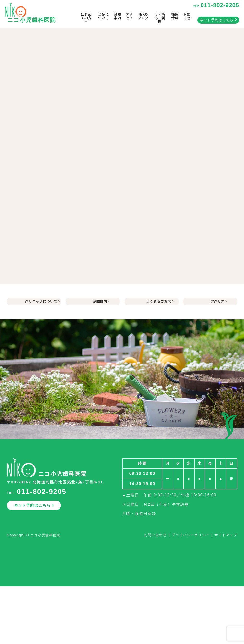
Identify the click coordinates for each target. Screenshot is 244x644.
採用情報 (175, 16)
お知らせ (187, 16)
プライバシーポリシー (191, 535)
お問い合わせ (155, 535)
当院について (104, 16)
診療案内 (118, 16)
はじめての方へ (86, 18)
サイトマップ (226, 535)
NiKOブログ (143, 16)
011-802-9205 (42, 491)
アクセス (130, 16)
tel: (216, 6)
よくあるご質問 (160, 18)
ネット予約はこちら (218, 20)
